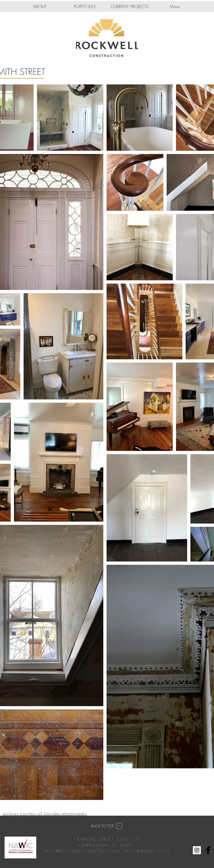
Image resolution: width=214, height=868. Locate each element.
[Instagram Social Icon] (197, 850)
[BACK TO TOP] (107, 826)
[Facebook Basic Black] (208, 850)
